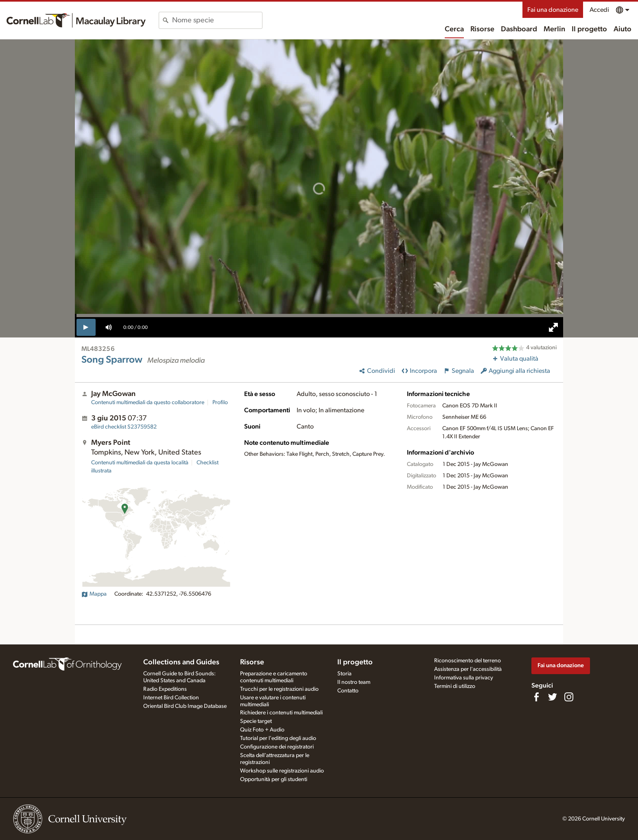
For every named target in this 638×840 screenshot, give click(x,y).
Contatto (348, 691)
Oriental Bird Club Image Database (185, 706)
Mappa (94, 594)
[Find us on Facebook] (536, 697)
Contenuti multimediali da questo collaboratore (148, 403)
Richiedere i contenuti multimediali (281, 713)
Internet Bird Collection (171, 698)
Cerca (454, 29)
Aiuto (623, 29)
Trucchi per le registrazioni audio (279, 689)
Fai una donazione (553, 10)
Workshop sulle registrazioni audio (282, 771)
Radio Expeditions (165, 689)
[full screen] (553, 327)
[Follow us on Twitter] (553, 697)
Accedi (599, 10)
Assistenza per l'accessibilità (468, 669)
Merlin (554, 29)
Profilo (220, 403)
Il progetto (589, 29)
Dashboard (519, 29)
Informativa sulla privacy (464, 678)
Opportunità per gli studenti (274, 779)
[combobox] (217, 20)
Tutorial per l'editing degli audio (278, 738)
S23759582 (124, 427)
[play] (86, 327)
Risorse (482, 29)
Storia (344, 674)
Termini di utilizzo (455, 686)
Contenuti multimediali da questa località (140, 463)
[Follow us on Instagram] (569, 697)
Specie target (256, 721)
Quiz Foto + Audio (262, 730)
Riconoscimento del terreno (468, 661)
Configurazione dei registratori (277, 747)
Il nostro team (354, 682)
